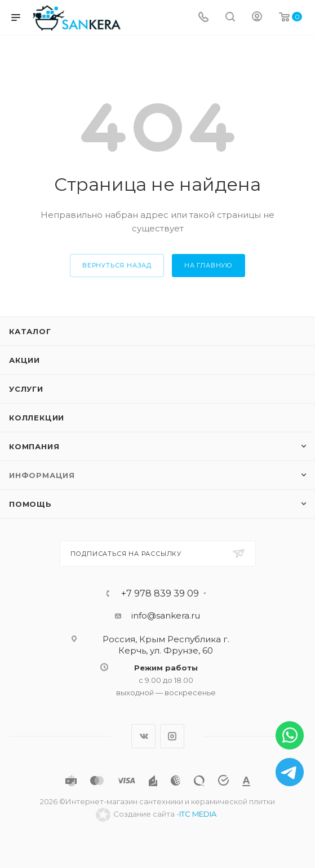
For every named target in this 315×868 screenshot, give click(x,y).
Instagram (172, 736)
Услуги (26, 389)
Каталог (30, 331)
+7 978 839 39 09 (160, 594)
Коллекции (37, 418)
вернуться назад (117, 265)
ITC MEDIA (198, 814)
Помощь (30, 504)
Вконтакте (143, 736)
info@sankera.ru (166, 615)
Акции (25, 360)
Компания (34, 446)
